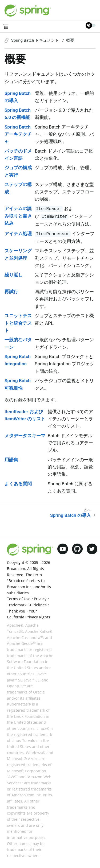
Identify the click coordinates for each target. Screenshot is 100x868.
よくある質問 (18, 484)
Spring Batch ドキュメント (36, 40)
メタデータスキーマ (25, 436)
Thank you (16, 611)
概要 (70, 40)
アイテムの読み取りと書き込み (18, 216)
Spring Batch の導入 (71, 515)
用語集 (11, 460)
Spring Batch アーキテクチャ (18, 134)
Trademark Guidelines (27, 605)
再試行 (11, 292)
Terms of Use (19, 599)
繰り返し (14, 275)
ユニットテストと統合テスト (18, 323)
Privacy (40, 599)
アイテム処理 (18, 234)
